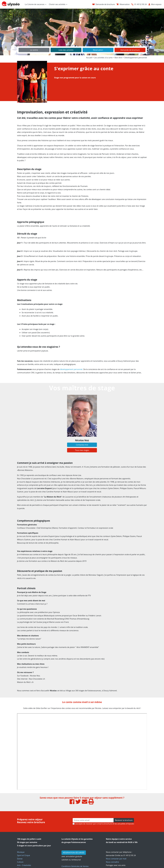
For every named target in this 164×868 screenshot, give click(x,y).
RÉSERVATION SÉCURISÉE (74, 853)
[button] (12, 32)
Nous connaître (112, 862)
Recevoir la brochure (124, 820)
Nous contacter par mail (116, 859)
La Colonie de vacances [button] (35, 4)
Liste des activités (66, 50)
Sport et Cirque (24, 855)
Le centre (34, 50)
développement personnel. (71, 369)
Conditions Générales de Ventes (75, 866)
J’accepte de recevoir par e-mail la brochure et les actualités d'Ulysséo (105, 824)
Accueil (89, 58)
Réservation (98, 50)
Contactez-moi (82, 445)
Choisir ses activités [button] (57, 4)
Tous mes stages (82, 450)
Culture (20, 862)
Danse (20, 859)
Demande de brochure (130, 50)
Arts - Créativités (24, 865)
